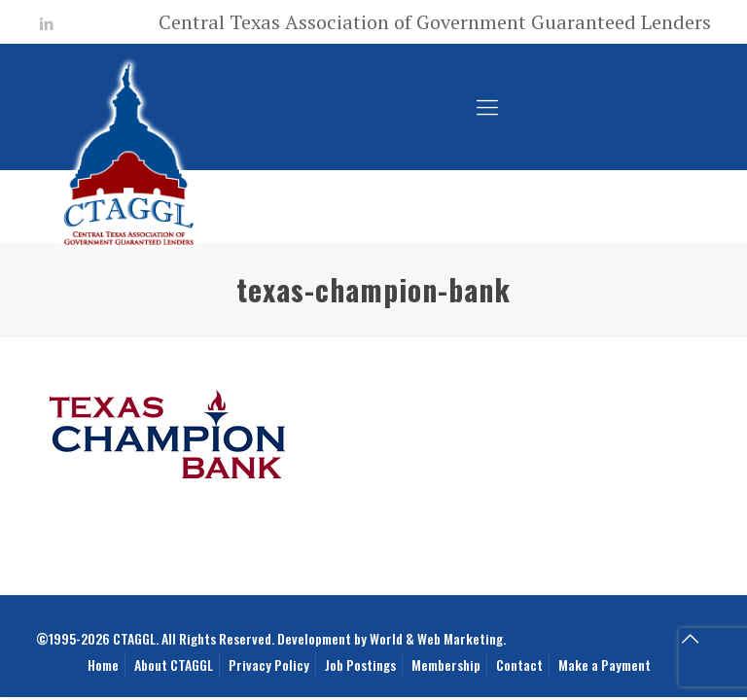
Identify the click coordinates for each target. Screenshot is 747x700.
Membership (446, 665)
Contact (519, 665)
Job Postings (360, 665)
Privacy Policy (269, 665)
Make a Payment (605, 665)
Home (103, 665)
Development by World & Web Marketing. (391, 638)
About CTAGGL (174, 665)
